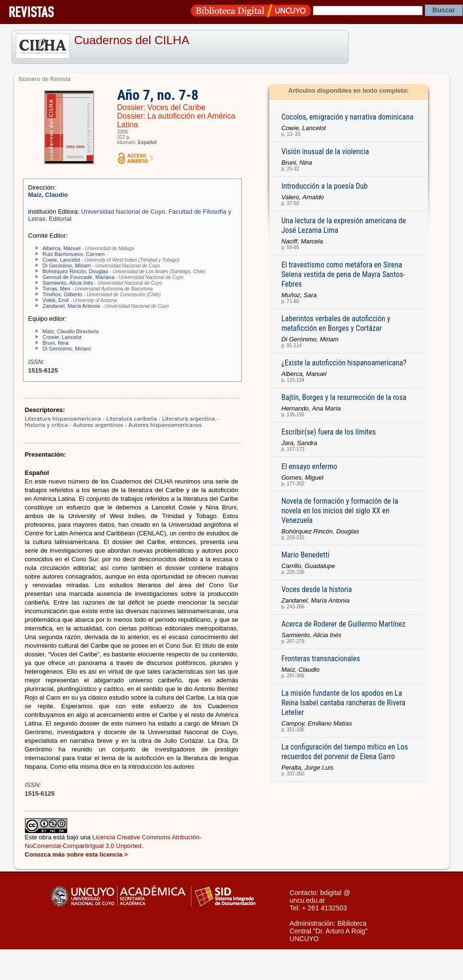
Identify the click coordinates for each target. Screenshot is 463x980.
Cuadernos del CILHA (132, 40)
